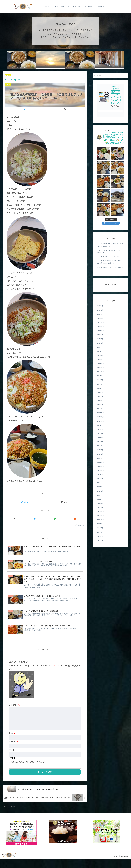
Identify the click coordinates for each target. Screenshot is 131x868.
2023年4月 (100, 446)
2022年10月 (101, 471)
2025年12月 (101, 322)
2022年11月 (101, 466)
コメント (14, 714)
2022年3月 (100, 499)
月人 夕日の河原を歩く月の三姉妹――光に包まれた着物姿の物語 (110, 245)
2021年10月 (101, 520)
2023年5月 (100, 442)
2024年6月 (100, 388)
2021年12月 (101, 512)
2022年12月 (101, 462)
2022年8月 (100, 479)
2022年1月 (100, 507)
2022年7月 (100, 483)
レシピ (8, 80)
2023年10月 (101, 421)
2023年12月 (101, 413)
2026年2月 (100, 314)
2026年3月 (100, 310)
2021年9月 (100, 524)
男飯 (13, 80)
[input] (111, 76)
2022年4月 (100, 495)
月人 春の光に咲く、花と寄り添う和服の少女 (110, 268)
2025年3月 (100, 351)
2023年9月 (100, 425)
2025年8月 (100, 339)
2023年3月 (100, 450)
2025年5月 (100, 343)
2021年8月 (100, 528)
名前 (12, 742)
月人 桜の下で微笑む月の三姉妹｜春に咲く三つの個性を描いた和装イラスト (110, 262)
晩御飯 (8, 75)
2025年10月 (101, 331)
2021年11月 (101, 516)
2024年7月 (100, 384)
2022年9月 (100, 475)
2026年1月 (100, 318)
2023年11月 (101, 417)
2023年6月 (100, 438)
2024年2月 (100, 405)
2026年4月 (100, 306)
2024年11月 (101, 368)
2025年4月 (100, 347)
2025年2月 (100, 355)
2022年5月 (100, 491)
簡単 (18, 80)
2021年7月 (100, 532)
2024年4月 (100, 396)
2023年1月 (100, 458)
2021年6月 (100, 536)
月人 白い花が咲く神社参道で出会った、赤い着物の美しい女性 (110, 251)
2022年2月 (100, 503)
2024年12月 (101, 364)
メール (13, 751)
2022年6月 (100, 487)
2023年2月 (100, 454)
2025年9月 (100, 335)
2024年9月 (100, 376)
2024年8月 (100, 380)
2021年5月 (100, 540)
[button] (126, 76)
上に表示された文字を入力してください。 (28, 771)
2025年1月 (100, 360)
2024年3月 (100, 401)
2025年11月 (101, 327)
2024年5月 (100, 392)
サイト (12, 759)
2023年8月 (100, 429)
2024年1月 (100, 409)
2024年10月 (101, 372)
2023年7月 (100, 433)
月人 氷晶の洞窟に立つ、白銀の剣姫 (108, 257)
